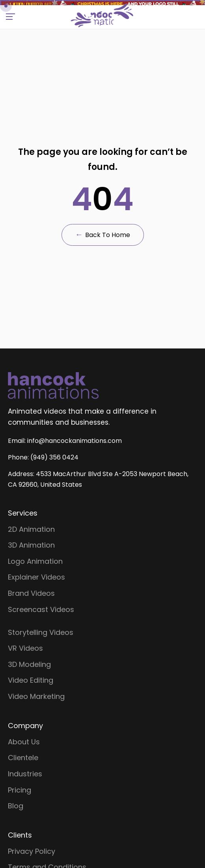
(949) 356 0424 (54, 788)
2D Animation (31, 852)
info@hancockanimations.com (75, 771)
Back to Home (103, 408)
